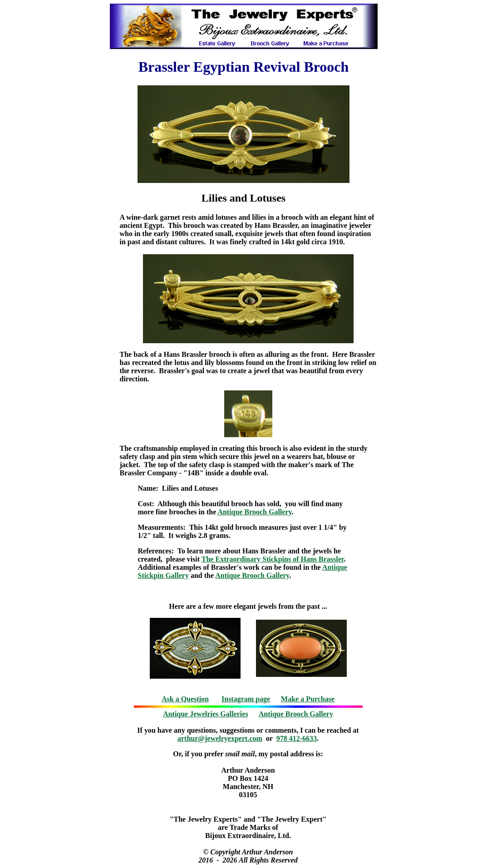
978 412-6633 (297, 738)
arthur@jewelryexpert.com (220, 738)
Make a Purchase (308, 699)
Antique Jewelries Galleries (206, 714)
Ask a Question (185, 699)
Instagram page (246, 699)
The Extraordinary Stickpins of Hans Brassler (273, 559)
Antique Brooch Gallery (254, 512)
